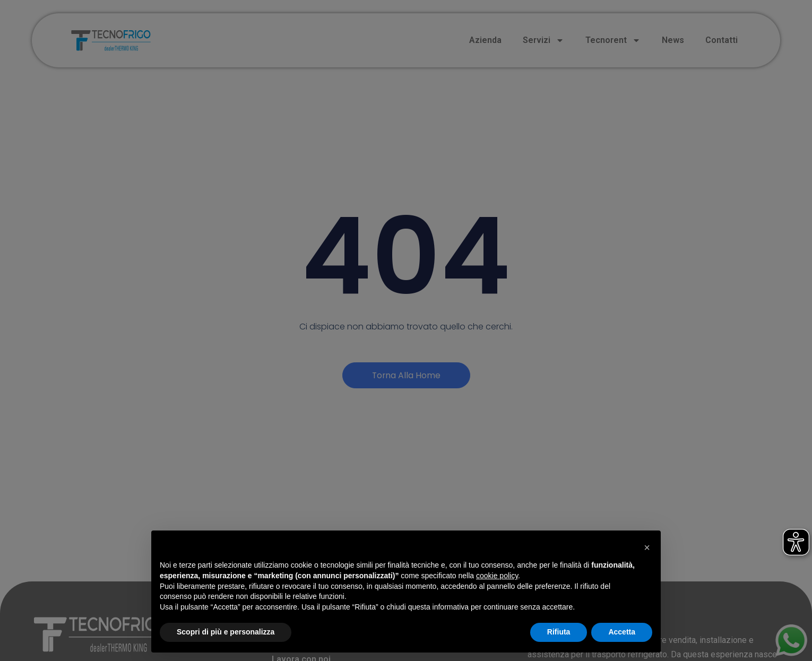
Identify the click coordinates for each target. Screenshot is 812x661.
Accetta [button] (622, 632)
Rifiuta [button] (559, 632)
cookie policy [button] (497, 576)
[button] (647, 547)
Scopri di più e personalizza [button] (226, 632)
